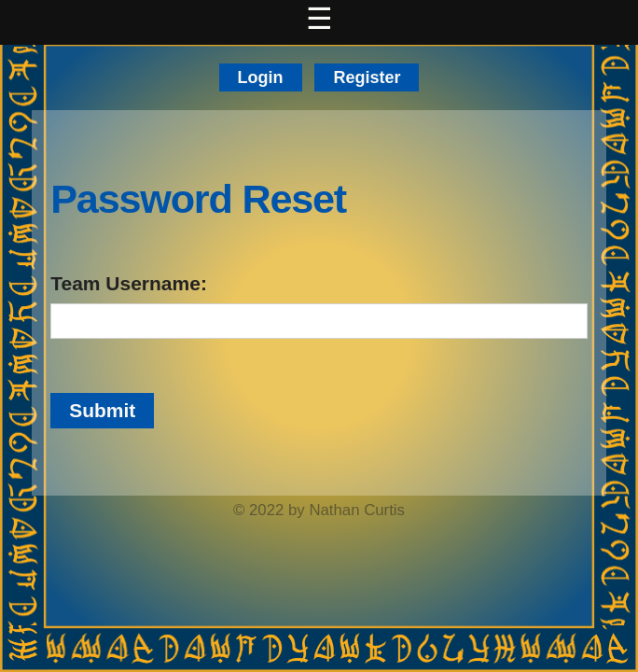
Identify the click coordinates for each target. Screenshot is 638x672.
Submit (102, 410)
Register (367, 77)
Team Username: (129, 283)
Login (261, 77)
